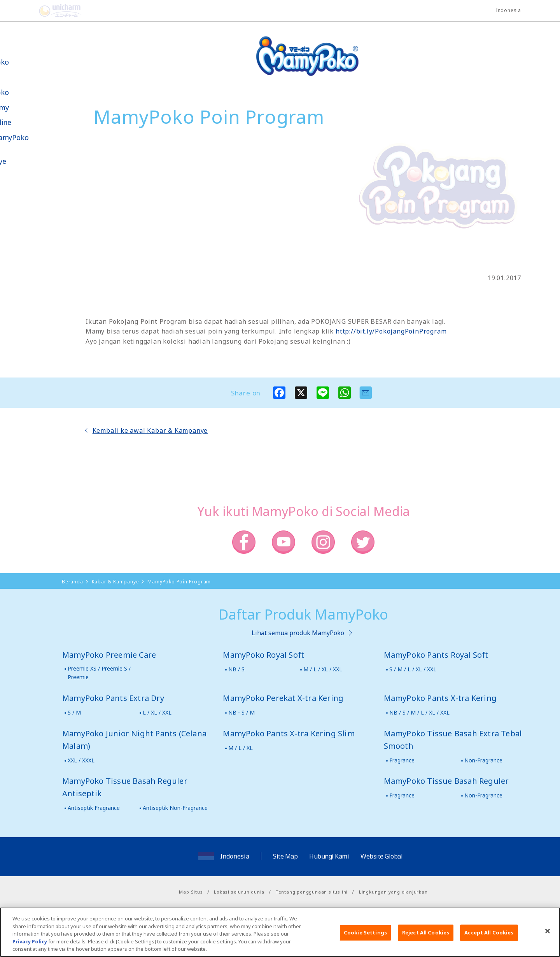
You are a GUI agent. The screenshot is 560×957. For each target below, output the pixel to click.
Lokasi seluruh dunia (239, 892)
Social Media (50, 201)
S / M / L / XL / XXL (413, 669)
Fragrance (402, 760)
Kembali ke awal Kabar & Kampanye (150, 430)
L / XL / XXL (157, 712)
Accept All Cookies (489, 939)
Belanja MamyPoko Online (35, 229)
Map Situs (191, 892)
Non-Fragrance (483, 760)
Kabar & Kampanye (28, 157)
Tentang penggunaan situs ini (312, 892)
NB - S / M (241, 712)
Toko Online (30, 122)
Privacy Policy (30, 948)
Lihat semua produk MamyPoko (298, 633)
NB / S (236, 669)
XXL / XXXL (81, 760)
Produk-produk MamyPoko (29, 84)
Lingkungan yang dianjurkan (393, 892)
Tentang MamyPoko (29, 58)
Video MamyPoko (39, 138)
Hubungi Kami (329, 856)
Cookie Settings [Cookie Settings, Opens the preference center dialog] (365, 939)
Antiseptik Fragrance (94, 808)
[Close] (548, 938)
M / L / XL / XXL (323, 669)
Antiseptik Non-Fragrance (175, 808)
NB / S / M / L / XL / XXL (419, 712)
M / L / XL (241, 748)
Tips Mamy (29, 108)
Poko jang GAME (24, 256)
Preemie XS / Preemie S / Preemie (99, 673)
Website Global (381, 856)
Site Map (285, 856)
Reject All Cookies (426, 939)
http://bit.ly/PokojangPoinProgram (391, 331)
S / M (74, 712)
